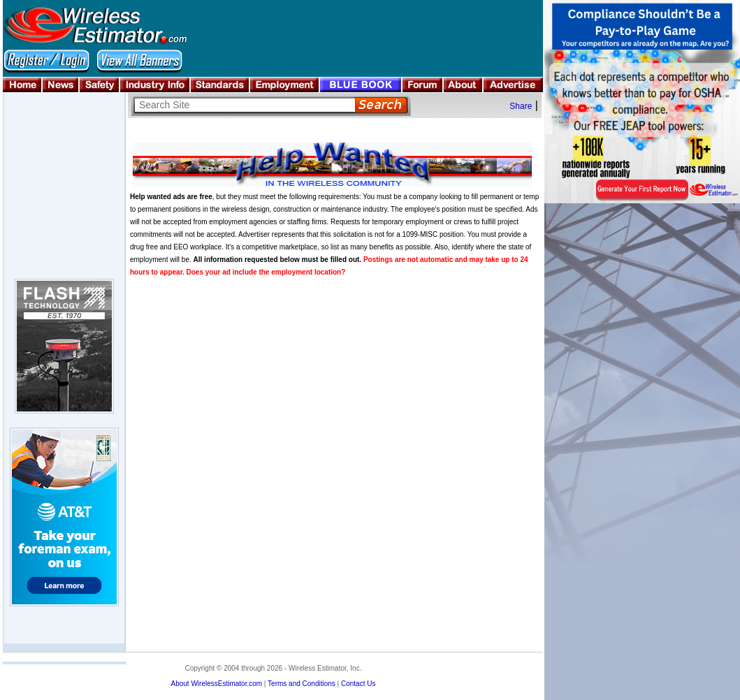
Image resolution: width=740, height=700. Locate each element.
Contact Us (358, 684)
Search (381, 105)
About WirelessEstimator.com (216, 684)
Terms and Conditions (302, 684)
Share (521, 106)
